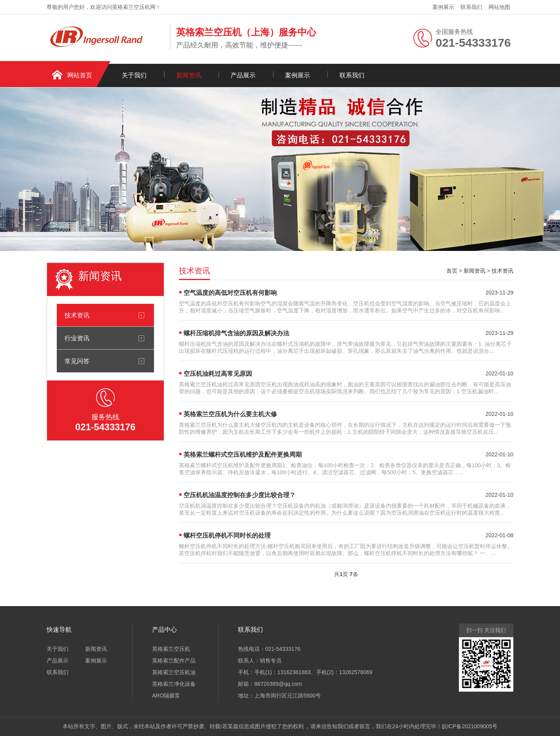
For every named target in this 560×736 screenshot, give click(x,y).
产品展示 (243, 75)
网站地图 (499, 7)
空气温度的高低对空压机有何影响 (230, 293)
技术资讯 (77, 315)
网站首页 (80, 75)
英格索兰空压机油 (174, 672)
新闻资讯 (189, 75)
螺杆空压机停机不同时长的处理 (227, 535)
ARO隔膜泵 (166, 696)
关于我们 (134, 75)
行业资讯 (77, 338)
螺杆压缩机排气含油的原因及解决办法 (236, 333)
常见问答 (77, 361)
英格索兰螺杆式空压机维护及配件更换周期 (243, 455)
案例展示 (443, 7)
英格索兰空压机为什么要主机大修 (230, 414)
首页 (452, 271)
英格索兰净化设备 (174, 684)
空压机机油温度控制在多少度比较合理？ (240, 495)
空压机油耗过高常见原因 (218, 374)
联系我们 (471, 7)
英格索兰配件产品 (174, 661)
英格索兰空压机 (171, 649)
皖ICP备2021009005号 (470, 726)
